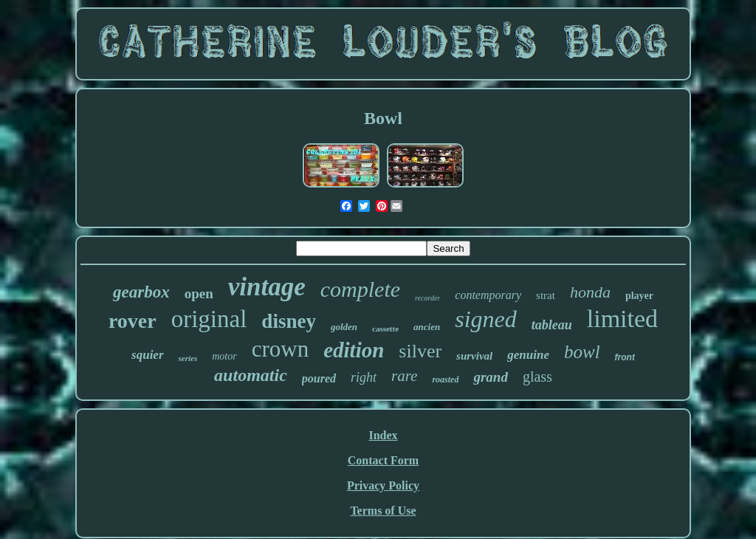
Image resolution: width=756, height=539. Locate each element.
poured (319, 378)
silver (420, 351)
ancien (427, 327)
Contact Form (383, 460)
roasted (445, 380)
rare (404, 376)
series (188, 358)
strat (546, 295)
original (209, 319)
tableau (552, 325)
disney (289, 321)
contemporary (488, 295)
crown (280, 349)
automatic (251, 375)
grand (490, 377)
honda (590, 292)
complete (360, 289)
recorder (427, 298)
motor (224, 356)
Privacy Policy (383, 485)
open (199, 293)
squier (147, 355)
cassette (385, 329)
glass (537, 377)
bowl (582, 352)
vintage (267, 287)
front (625, 357)
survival (474, 356)
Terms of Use (383, 511)
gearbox (141, 292)
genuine (528, 355)
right (364, 377)
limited (622, 319)
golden (344, 327)
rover (133, 321)
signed (486, 319)
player (639, 296)
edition (354, 350)
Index (383, 435)
